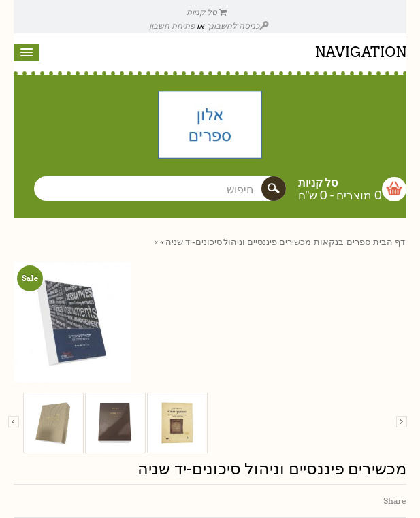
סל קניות (207, 12)
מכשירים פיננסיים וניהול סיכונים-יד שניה (238, 242)
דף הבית (389, 242)
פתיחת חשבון (172, 26)
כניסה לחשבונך (238, 26)
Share (395, 501)
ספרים (358, 242)
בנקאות (329, 242)
